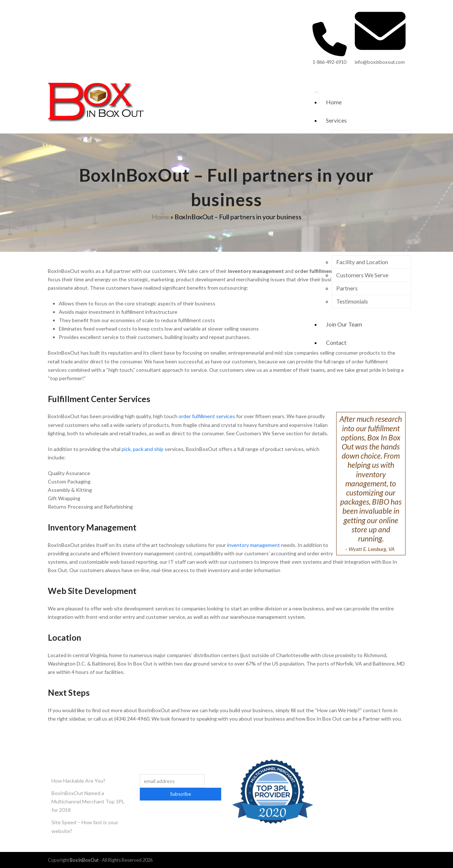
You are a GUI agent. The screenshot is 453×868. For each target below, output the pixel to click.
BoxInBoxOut (84, 860)
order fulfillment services (207, 416)
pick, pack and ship (143, 449)
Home (161, 217)
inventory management (254, 545)
